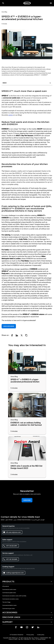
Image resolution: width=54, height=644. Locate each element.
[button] (27, 83)
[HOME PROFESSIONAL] (27, 3)
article (11, 115)
